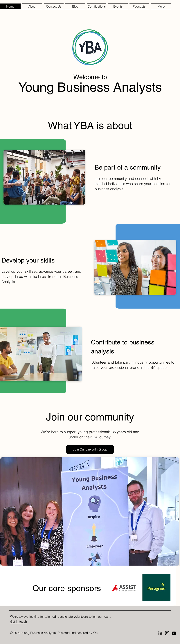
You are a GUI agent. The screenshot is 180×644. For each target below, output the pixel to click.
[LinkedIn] (160, 633)
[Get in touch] (20, 622)
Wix (96, 633)
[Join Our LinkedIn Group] (90, 449)
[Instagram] (167, 633)
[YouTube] (174, 633)
